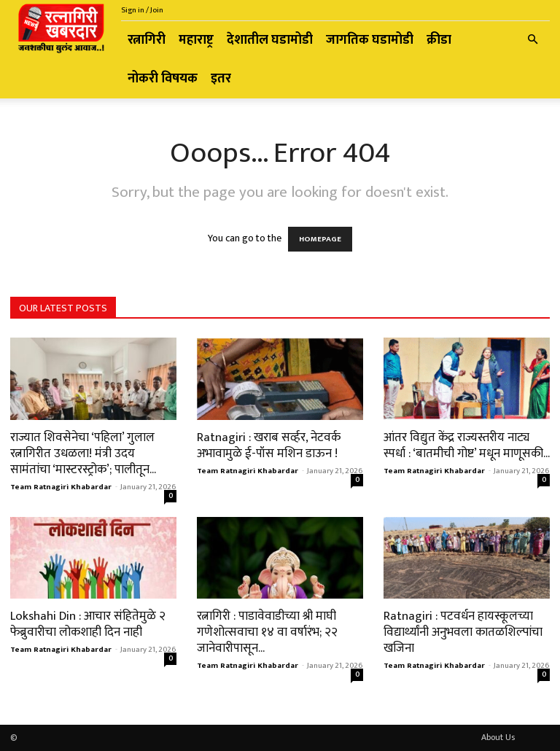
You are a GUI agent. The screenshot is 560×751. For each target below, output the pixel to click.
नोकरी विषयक (163, 79)
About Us (498, 737)
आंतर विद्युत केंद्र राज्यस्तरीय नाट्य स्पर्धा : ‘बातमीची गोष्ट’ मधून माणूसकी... (467, 445)
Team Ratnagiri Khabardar (61, 487)
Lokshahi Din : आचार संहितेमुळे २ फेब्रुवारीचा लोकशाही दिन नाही (88, 624)
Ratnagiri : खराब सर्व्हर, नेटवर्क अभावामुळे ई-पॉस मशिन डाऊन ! (269, 445)
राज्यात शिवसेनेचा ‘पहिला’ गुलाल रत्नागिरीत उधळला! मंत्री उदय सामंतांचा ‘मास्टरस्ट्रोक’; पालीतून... (83, 454)
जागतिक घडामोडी (370, 40)
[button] (532, 40)
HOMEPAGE (320, 239)
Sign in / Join (142, 10)
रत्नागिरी (147, 40)
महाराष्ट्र (196, 40)
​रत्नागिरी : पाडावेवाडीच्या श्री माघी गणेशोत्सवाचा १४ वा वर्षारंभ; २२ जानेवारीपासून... (267, 632)
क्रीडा (439, 40)
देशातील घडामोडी (270, 40)
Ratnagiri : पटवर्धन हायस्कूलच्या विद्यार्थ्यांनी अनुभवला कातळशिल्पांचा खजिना (463, 632)
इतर (221, 79)
